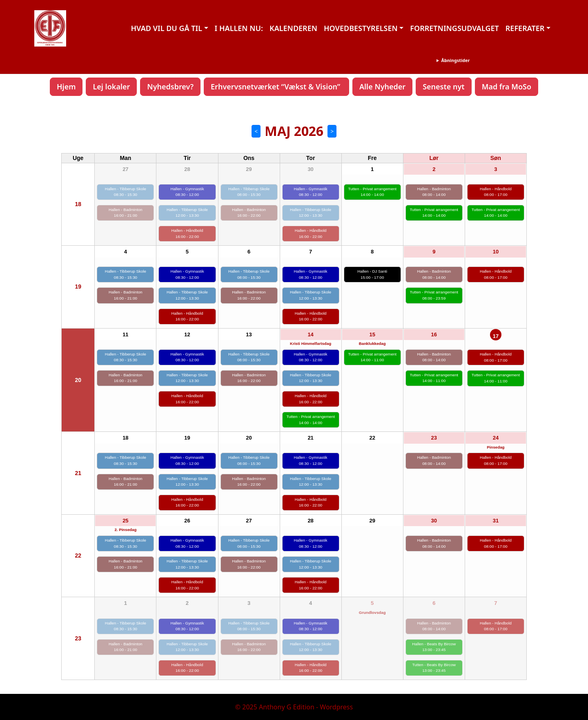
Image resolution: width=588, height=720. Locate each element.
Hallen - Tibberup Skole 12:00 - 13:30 (187, 213)
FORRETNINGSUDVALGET (454, 28)
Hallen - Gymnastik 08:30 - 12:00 (187, 192)
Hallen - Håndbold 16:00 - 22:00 (187, 233)
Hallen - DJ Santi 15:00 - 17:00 (372, 274)
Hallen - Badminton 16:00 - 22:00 (249, 213)
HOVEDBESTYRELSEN (361, 28)
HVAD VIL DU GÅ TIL (166, 28)
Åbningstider (455, 60)
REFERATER (525, 28)
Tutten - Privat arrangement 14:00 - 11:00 (372, 357)
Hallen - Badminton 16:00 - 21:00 (126, 213)
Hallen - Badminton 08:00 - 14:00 (434, 192)
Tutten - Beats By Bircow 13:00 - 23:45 (434, 668)
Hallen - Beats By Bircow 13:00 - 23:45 (434, 647)
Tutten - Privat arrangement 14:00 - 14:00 (372, 192)
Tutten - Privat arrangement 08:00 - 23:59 (434, 295)
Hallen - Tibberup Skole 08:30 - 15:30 (126, 192)
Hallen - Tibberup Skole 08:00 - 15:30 (249, 192)
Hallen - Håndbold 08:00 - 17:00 (496, 192)
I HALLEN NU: (239, 28)
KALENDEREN (293, 28)
